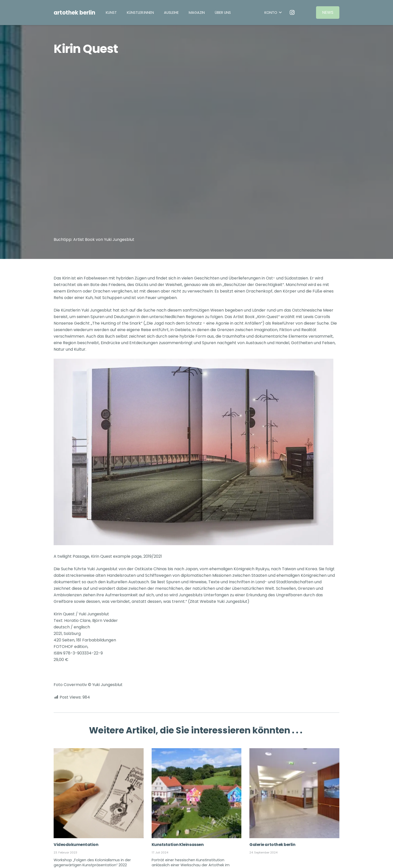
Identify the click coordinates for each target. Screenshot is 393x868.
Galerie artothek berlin (272, 844)
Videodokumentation (76, 844)
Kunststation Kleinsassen (178, 844)
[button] (273, 13)
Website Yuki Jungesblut (224, 601)
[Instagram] (292, 13)
